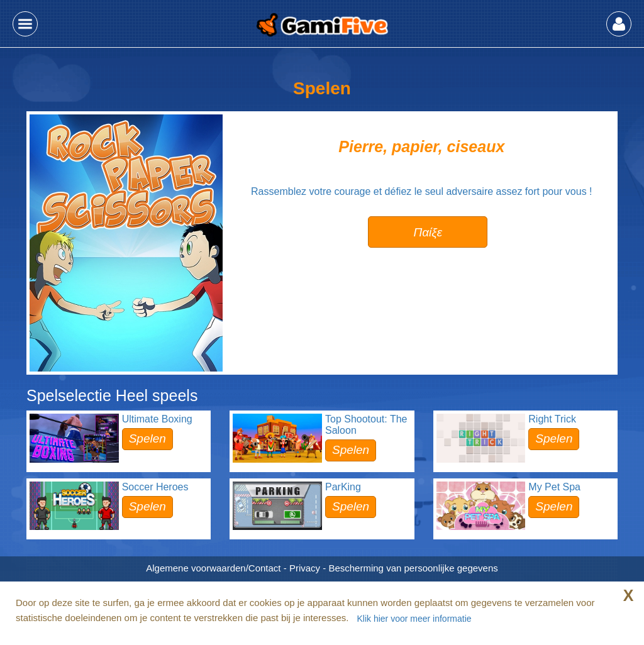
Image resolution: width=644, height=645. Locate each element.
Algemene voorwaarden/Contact (213, 568)
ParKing (343, 487)
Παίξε (428, 232)
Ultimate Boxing (157, 419)
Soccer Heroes (155, 487)
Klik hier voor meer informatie (414, 619)
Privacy (305, 568)
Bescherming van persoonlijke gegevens (413, 568)
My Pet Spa (554, 487)
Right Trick (552, 419)
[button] (25, 24)
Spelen (147, 438)
